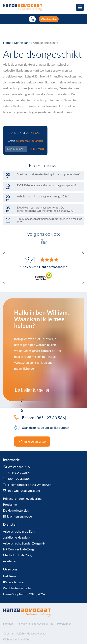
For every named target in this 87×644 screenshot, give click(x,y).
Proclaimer (10, 504)
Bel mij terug (36, 149)
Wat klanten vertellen (18, 588)
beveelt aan (44, 267)
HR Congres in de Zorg (18, 549)
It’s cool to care (13, 582)
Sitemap (8, 623)
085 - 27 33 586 (25, 133)
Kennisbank (22, 43)
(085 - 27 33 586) (40, 418)
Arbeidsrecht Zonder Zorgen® (24, 543)
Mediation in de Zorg (17, 555)
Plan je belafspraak (32, 441)
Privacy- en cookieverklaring (22, 498)
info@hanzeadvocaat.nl (24, 490)
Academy (9, 561)
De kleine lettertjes (16, 510)
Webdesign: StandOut (16, 639)
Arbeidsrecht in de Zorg (19, 531)
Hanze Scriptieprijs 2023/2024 (24, 594)
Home (7, 43)
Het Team (9, 576)
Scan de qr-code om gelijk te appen (42, 427)
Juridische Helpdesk (17, 537)
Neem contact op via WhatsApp (27, 485)
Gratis (25, 141)
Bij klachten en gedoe (17, 516)
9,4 (30, 259)
